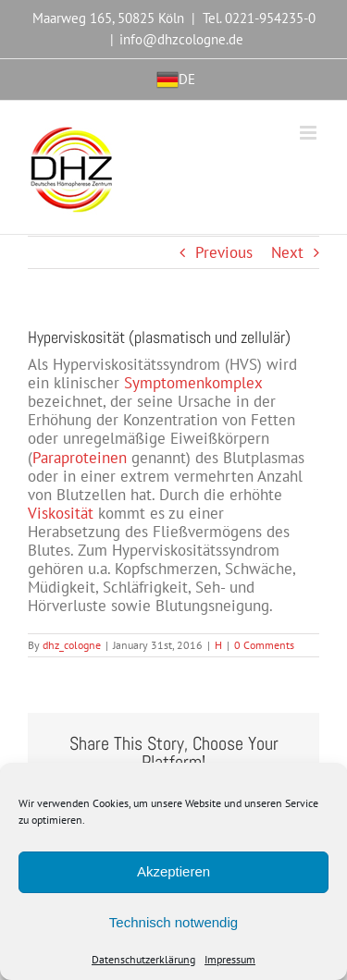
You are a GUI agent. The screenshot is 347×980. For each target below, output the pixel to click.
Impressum (230, 960)
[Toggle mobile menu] (310, 133)
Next (287, 252)
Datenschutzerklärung (143, 960)
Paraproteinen (80, 458)
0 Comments (264, 645)
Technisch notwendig (173, 922)
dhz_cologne (72, 645)
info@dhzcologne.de (181, 39)
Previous (224, 252)
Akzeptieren (173, 871)
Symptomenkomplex (193, 383)
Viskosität (61, 513)
